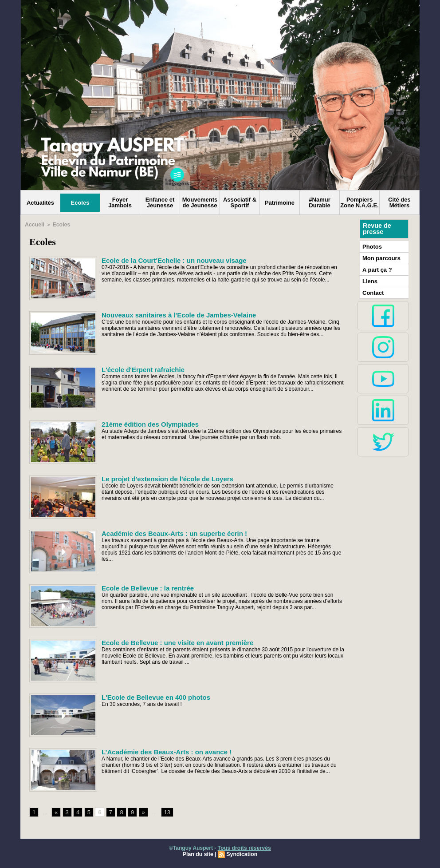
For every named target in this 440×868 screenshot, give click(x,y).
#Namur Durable (319, 202)
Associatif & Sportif (240, 202)
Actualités (40, 203)
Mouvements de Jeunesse (200, 202)
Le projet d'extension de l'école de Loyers (163, 478)
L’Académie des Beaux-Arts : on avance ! (162, 751)
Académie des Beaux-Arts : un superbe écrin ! (170, 532)
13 (164, 812)
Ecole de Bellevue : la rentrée (145, 587)
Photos (371, 246)
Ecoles (80, 203)
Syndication (241, 853)
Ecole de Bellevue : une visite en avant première (173, 642)
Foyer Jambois (120, 202)
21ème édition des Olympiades (147, 423)
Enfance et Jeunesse (160, 202)
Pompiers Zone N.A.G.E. (359, 202)
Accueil (33, 224)
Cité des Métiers (399, 202)
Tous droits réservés (244, 847)
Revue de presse (377, 229)
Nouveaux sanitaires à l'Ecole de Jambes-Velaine (174, 314)
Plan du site (198, 853)
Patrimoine (280, 203)
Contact (372, 290)
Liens (369, 279)
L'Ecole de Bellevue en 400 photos (152, 696)
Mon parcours (380, 257)
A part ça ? (376, 268)
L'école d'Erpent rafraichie (140, 369)
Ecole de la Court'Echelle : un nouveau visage (169, 259)
